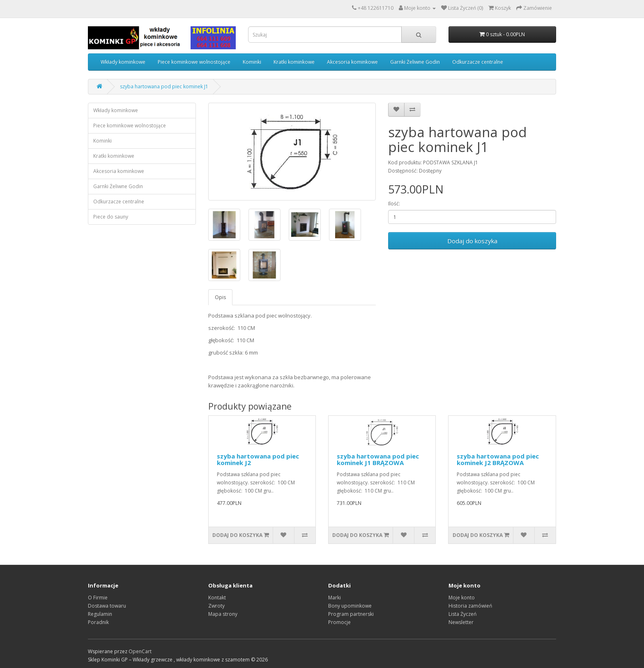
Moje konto (462, 598)
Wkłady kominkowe (123, 62)
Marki (335, 598)
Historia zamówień (470, 606)
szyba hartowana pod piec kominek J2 (258, 460)
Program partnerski (351, 614)
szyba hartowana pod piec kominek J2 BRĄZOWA (498, 460)
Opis (220, 297)
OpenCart (140, 651)
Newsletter (461, 622)
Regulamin (100, 614)
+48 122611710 (376, 8)
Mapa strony (223, 614)
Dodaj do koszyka (472, 241)
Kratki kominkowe (294, 62)
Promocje (339, 622)
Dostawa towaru (107, 606)
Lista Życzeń (462, 614)
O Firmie (98, 598)
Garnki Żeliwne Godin (415, 62)
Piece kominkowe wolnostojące (194, 62)
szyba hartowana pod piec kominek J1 (164, 86)
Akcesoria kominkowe (352, 62)
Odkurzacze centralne (478, 62)
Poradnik (98, 622)
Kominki (252, 62)
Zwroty (216, 606)
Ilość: (394, 204)
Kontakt (217, 598)
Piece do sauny (111, 217)
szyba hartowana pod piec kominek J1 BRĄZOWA (378, 460)
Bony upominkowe (350, 606)
